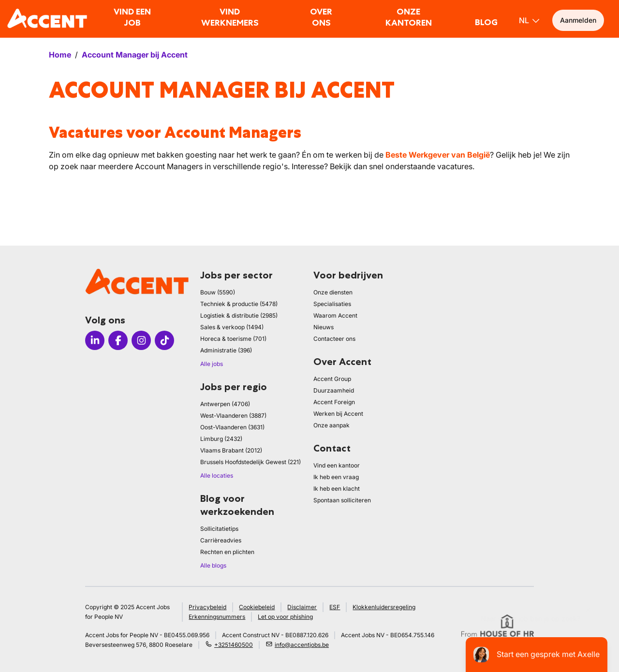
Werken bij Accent (338, 414)
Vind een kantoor (337, 465)
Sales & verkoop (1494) (232, 327)
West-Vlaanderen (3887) (233, 416)
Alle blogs (213, 565)
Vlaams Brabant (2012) (231, 450)
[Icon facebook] (118, 340)
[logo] (47, 18)
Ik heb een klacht (337, 489)
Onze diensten (333, 292)
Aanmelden (578, 20)
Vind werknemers (230, 17)
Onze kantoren (409, 17)
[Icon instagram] (141, 340)
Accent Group (332, 379)
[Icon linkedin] (95, 340)
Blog (486, 22)
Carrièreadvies (221, 540)
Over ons (321, 17)
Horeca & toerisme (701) (233, 339)
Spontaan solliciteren (342, 500)
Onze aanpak (332, 425)
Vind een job (132, 17)
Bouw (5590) (218, 292)
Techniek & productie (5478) (239, 304)
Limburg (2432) (221, 439)
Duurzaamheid (334, 390)
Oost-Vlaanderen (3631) (232, 427)
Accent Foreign (334, 402)
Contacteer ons (334, 339)
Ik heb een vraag (336, 477)
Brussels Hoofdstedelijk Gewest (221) (251, 462)
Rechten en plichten (227, 552)
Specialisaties (332, 304)
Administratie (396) (226, 350)
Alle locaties (217, 475)
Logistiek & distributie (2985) (239, 315)
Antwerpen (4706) (225, 404)
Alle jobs (212, 364)
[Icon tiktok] (164, 340)
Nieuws (324, 327)
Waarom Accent (335, 315)
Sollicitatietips (219, 529)
